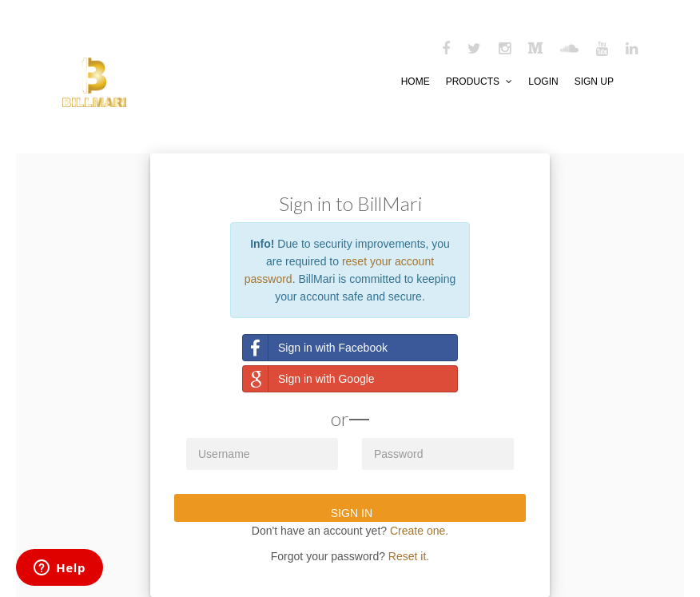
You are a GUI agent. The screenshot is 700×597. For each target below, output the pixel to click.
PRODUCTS (479, 82)
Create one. (419, 531)
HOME (416, 82)
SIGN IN (350, 513)
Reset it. (409, 556)
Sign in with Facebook (315, 348)
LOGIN (543, 82)
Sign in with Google (309, 379)
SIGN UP (594, 82)
